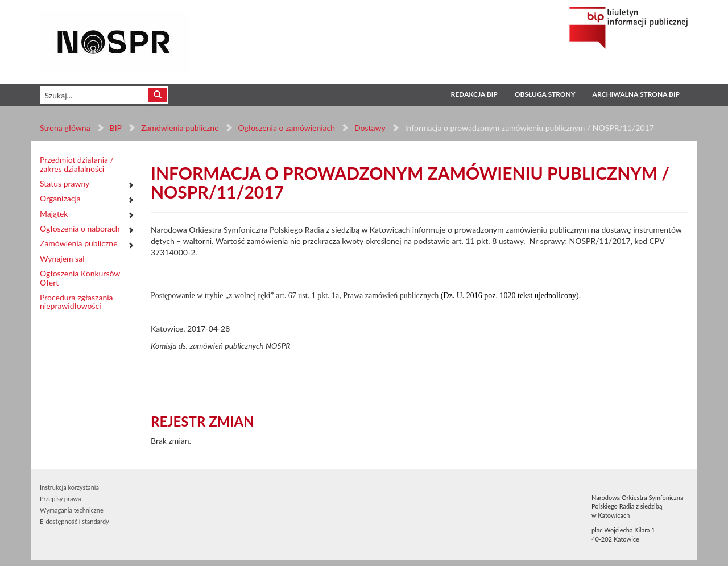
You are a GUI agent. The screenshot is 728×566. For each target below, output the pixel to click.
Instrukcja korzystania (69, 487)
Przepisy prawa (60, 499)
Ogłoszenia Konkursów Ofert (80, 278)
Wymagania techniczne (72, 510)
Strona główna (65, 128)
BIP (116, 128)
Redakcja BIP (474, 94)
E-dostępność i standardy (75, 521)
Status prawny (65, 183)
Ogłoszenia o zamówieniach (286, 128)
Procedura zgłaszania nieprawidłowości (76, 302)
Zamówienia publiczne (180, 128)
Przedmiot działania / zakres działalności (77, 164)
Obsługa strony (545, 94)
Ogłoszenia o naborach (80, 228)
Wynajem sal (62, 259)
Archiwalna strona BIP (636, 94)
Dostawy (370, 128)
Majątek (54, 214)
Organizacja (60, 198)
